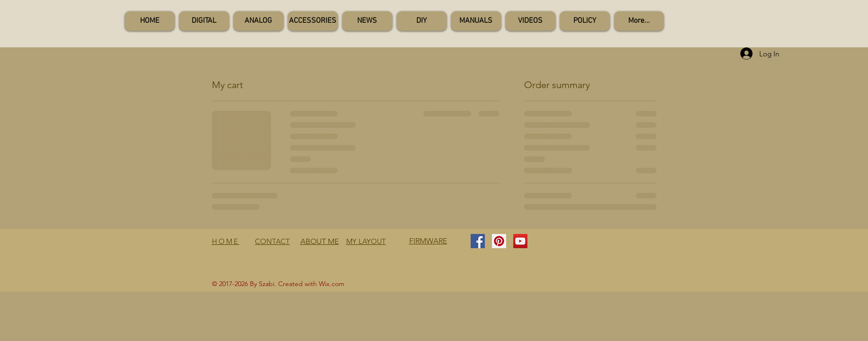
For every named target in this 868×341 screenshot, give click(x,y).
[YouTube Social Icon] (520, 241)
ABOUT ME (320, 241)
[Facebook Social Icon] (478, 241)
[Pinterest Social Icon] (499, 241)
